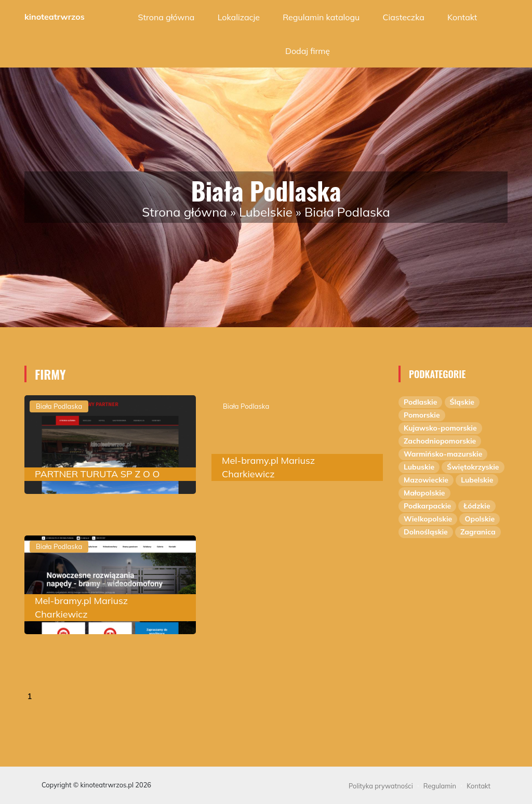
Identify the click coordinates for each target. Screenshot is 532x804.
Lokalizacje (239, 17)
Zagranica (478, 532)
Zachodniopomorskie (440, 441)
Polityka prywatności (381, 786)
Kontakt (462, 17)
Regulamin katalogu (321, 17)
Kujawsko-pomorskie (440, 428)
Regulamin (440, 786)
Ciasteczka (404, 17)
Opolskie (480, 519)
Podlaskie (420, 402)
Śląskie (462, 402)
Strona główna (167, 17)
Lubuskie (419, 467)
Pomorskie (422, 415)
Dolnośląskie (426, 532)
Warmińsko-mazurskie (443, 454)
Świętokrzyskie (473, 467)
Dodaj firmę (308, 51)
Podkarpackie (427, 506)
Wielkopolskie (428, 519)
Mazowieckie (426, 480)
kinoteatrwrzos (55, 17)
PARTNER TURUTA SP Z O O (97, 474)
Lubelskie (266, 212)
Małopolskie (424, 493)
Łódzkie (477, 506)
